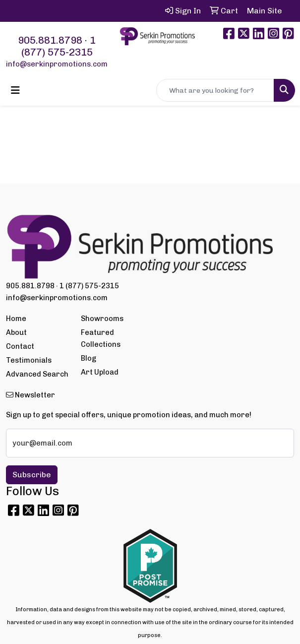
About (16, 332)
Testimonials (29, 360)
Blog (89, 358)
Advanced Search (37, 374)
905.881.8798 (50, 40)
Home (16, 319)
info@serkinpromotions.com (57, 64)
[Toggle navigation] (15, 90)
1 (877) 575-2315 (59, 46)
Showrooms (102, 319)
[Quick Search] (215, 90)
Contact (20, 346)
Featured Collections (101, 338)
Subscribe (32, 475)
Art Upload (100, 372)
